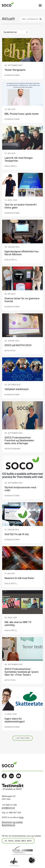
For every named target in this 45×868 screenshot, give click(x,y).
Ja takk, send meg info (18, 841)
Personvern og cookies (12, 822)
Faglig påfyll (11, 166)
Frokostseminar (12, 449)
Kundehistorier (12, 75)
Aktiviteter (10, 351)
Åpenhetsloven (9, 825)
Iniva (21, 817)
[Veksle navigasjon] (40, 5)
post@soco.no (8, 808)
